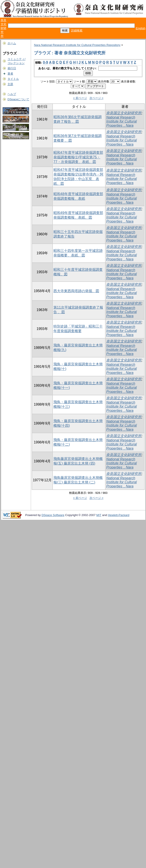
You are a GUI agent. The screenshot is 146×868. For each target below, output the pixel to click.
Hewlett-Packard (119, 515)
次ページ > (97, 98)
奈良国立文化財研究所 (124, 113)
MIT (99, 515)
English (141, 28)
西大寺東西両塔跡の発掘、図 (76, 291)
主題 (10, 84)
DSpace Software (53, 515)
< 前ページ (80, 98)
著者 (10, 74)
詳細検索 (77, 30)
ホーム (12, 43)
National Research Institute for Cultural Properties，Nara (121, 121)
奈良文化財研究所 (4, 28)
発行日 (12, 68)
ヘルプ (12, 94)
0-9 (45, 62)
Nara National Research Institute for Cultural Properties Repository (77, 45)
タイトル (13, 79)
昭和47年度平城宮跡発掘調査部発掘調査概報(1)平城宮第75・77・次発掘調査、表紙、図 (78, 157)
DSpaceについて (18, 99)
